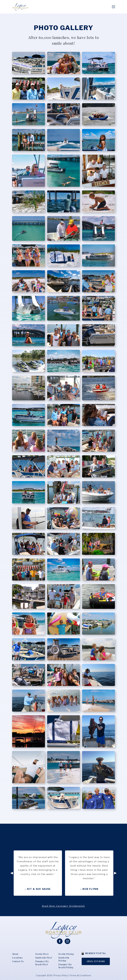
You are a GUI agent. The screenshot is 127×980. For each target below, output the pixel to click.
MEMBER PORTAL (95, 950)
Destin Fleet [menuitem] (42, 951)
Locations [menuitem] (18, 954)
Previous (11, 870)
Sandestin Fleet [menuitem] (44, 954)
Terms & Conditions (80, 973)
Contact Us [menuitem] (18, 958)
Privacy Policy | (62, 973)
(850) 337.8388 (96, 958)
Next (116, 870)
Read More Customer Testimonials (64, 902)
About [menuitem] (15, 951)
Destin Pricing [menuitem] (67, 951)
